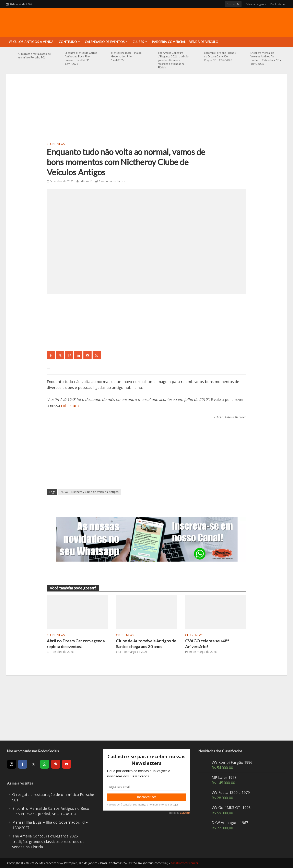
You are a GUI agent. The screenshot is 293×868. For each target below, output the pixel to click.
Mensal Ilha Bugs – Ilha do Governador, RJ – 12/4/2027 (126, 56)
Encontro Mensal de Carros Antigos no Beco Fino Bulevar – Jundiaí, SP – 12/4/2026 (81, 58)
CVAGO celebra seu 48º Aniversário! (207, 644)
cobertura (70, 406)
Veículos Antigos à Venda (31, 42)
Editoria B (86, 181)
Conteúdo (68, 42)
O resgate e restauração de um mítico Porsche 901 (34, 56)
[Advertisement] (146, 110)
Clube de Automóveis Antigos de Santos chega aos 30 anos (146, 644)
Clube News (56, 144)
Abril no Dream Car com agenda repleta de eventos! (76, 644)
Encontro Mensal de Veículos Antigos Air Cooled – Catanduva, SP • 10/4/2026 (266, 58)
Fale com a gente (256, 4)
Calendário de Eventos (105, 42)
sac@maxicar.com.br (185, 863)
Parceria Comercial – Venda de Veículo (185, 42)
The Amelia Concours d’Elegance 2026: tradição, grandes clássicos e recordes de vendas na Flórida (173, 60)
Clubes (138, 42)
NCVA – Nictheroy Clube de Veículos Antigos (90, 492)
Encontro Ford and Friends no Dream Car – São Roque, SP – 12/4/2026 (220, 56)
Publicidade (278, 4)
